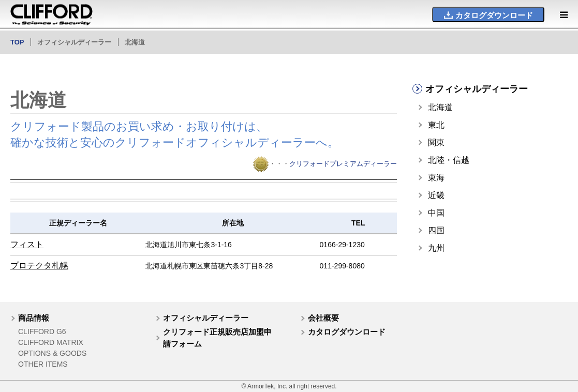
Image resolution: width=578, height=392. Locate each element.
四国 (436, 230)
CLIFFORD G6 (42, 331)
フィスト (27, 244)
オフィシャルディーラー (206, 318)
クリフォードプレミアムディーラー (343, 164)
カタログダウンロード (347, 332)
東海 (436, 178)
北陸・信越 (449, 160)
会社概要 (323, 318)
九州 (436, 248)
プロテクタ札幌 (39, 266)
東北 (436, 125)
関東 (436, 142)
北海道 (440, 107)
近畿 (436, 195)
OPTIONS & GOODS (52, 353)
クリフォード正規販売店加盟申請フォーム (217, 338)
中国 (436, 213)
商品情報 (34, 318)
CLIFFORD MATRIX (51, 342)
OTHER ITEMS (43, 364)
